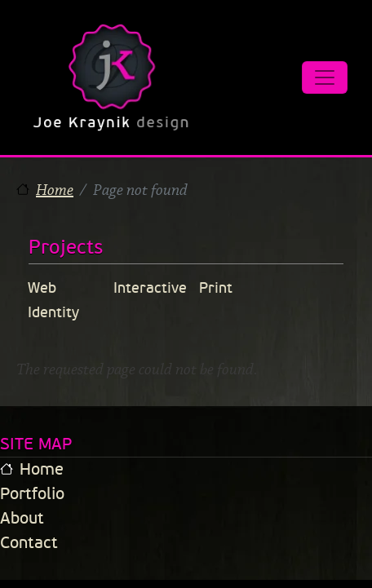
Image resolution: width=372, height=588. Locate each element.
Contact (29, 543)
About (22, 518)
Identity (53, 312)
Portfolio (32, 494)
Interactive (150, 288)
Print (216, 288)
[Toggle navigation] (325, 77)
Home (55, 190)
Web (42, 288)
